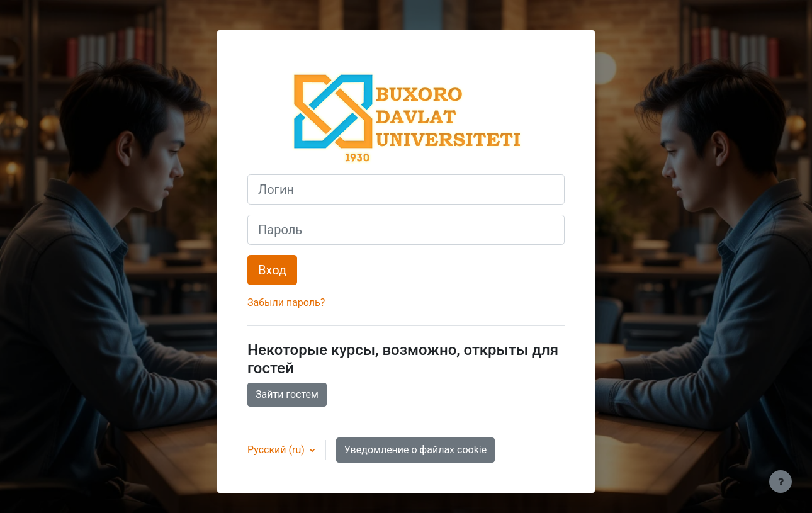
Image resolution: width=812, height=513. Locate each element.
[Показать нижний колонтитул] (781, 482)
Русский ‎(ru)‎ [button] (277, 450)
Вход (272, 270)
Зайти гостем (287, 394)
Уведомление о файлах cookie (415, 450)
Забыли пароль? (286, 302)
